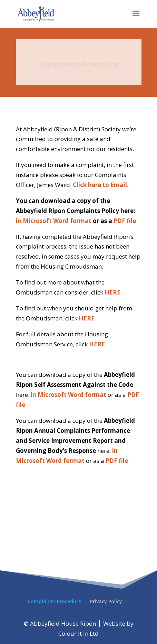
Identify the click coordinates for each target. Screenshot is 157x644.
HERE (112, 292)
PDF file (125, 221)
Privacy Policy (106, 601)
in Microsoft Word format (54, 221)
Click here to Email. (101, 185)
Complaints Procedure (54, 601)
